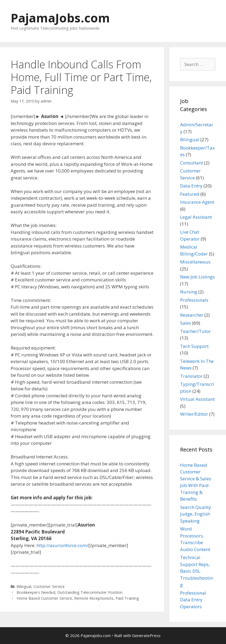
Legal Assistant (196, 217)
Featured (190, 194)
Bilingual (24, 586)
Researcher (192, 315)
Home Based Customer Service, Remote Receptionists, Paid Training (78, 598)
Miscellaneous (195, 262)
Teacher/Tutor (195, 331)
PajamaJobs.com (60, 18)
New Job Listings (197, 277)
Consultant (192, 163)
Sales (186, 323)
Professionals (194, 300)
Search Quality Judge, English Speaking (196, 514)
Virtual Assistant (197, 399)
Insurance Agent (197, 202)
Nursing (189, 292)
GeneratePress (146, 635)
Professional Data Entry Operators (193, 600)
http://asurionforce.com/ (62, 545)
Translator (191, 376)
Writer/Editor (194, 414)
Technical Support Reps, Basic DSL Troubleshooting (197, 571)
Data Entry (191, 186)
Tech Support (194, 346)
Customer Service (49, 586)
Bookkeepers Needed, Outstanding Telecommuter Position (70, 592)
